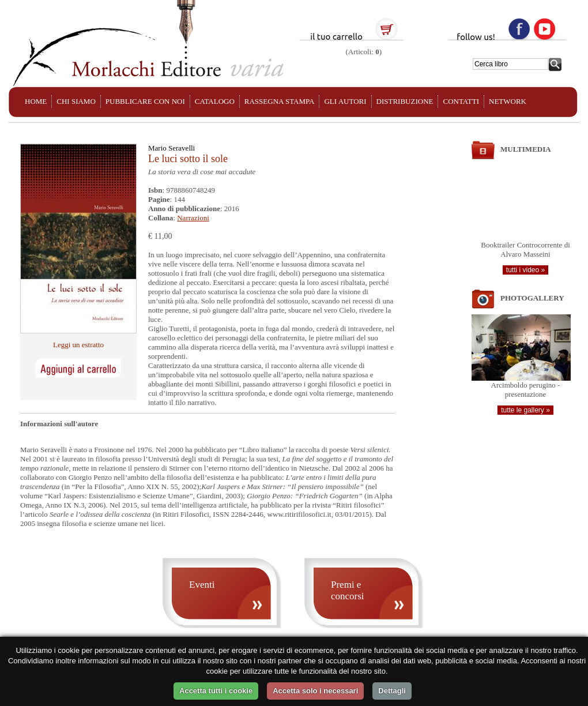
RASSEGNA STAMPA (280, 101)
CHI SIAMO (76, 101)
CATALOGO (215, 101)
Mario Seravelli (171, 148)
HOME (36, 101)
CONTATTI (461, 101)
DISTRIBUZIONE (405, 101)
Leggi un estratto (78, 345)
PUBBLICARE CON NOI (145, 101)
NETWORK (508, 101)
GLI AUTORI (345, 101)
